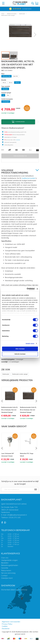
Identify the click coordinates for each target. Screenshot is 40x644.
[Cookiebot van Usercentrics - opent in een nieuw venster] (27, 289)
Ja (3, 95)
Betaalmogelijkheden (10, 565)
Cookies (5, 626)
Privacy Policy (7, 624)
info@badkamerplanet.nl (17, 515)
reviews (18, 140)
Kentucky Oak (6, 76)
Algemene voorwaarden (11, 622)
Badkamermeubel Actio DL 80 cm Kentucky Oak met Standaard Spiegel (28, 410)
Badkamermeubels (12, 14)
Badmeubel (22, 14)
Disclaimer (6, 629)
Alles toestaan (20, 349)
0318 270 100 (15, 517)
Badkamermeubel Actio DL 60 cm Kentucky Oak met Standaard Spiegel (10, 410)
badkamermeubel (29, 178)
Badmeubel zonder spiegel (8, 15)
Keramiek (5, 89)
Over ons (5, 558)
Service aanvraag (8, 573)
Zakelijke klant (7, 578)
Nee (8, 95)
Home (3, 14)
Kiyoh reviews (27, 9)
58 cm (4, 83)
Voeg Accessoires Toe (20, 156)
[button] (35, 35)
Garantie (5, 568)
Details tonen (30, 344)
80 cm (11, 83)
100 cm (17, 83)
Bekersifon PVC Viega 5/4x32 (27, 455)
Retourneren (6, 570)
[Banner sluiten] (37, 289)
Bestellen (5, 563)
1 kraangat (6, 102)
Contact (4, 576)
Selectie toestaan (20, 354)
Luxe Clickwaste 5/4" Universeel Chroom (8, 455)
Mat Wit (16, 76)
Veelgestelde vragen (9, 560)
